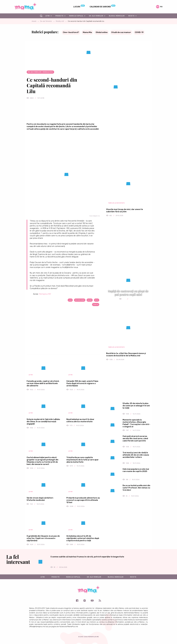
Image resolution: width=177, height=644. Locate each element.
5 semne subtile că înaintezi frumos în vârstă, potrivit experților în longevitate (87, 557)
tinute (96, 305)
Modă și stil (60, 21)
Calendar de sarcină (100, 7)
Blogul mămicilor (117, 16)
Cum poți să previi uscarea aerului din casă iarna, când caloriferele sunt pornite (135, 438)
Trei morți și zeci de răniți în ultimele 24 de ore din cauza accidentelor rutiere (136, 455)
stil (97, 300)
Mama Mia (87, 32)
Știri (48, 16)
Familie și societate (116, 203)
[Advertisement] (63, 335)
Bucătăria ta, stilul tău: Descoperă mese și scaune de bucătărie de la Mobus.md (126, 354)
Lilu (70, 300)
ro (158, 7)
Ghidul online (102, 32)
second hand (80, 300)
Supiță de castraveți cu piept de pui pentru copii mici (128, 293)
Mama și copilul (76, 16)
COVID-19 (139, 32)
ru (161, 7)
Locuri (77, 7)
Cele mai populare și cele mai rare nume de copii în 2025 (136, 470)
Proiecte (59, 16)
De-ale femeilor (96, 16)
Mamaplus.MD (45, 294)
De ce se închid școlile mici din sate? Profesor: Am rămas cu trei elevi (136, 488)
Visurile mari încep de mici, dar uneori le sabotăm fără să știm (125, 210)
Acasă (34, 21)
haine (90, 300)
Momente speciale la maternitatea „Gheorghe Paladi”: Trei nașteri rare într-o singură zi (136, 423)
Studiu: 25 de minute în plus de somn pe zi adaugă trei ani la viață (136, 406)
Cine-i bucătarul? (71, 32)
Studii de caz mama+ (121, 32)
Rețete (131, 16)
